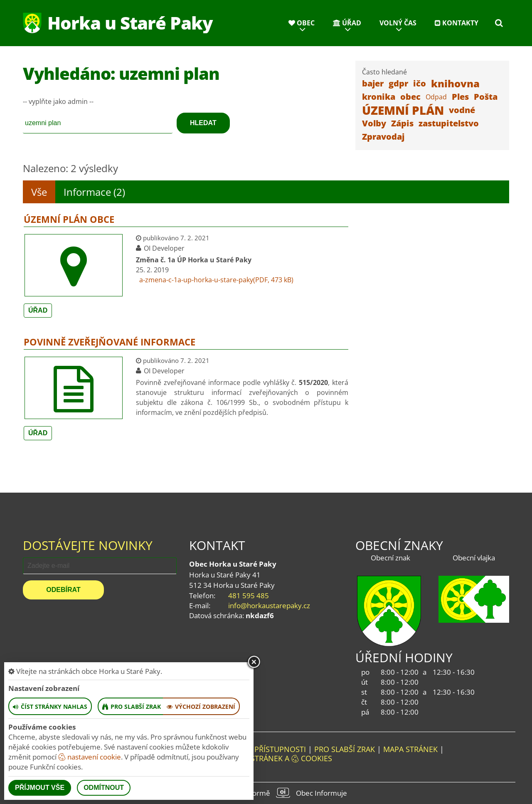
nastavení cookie (90, 757)
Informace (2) (94, 192)
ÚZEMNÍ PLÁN (403, 110)
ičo (420, 83)
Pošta (486, 97)
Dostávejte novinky (88, 545)
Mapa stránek (410, 749)
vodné (462, 110)
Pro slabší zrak (345, 749)
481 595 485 (249, 596)
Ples (460, 97)
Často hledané (384, 72)
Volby (374, 123)
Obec (302, 23)
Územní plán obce (69, 219)
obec (410, 97)
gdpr (398, 83)
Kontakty (457, 23)
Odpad (436, 97)
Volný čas (398, 23)
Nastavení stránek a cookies (266, 758)
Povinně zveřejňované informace (110, 342)
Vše (39, 192)
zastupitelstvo (449, 123)
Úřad (347, 23)
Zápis (402, 123)
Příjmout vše (40, 788)
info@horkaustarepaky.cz (269, 605)
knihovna (455, 83)
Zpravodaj (383, 137)
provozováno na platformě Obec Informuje (266, 793)
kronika (379, 97)
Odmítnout (104, 788)
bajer (373, 83)
